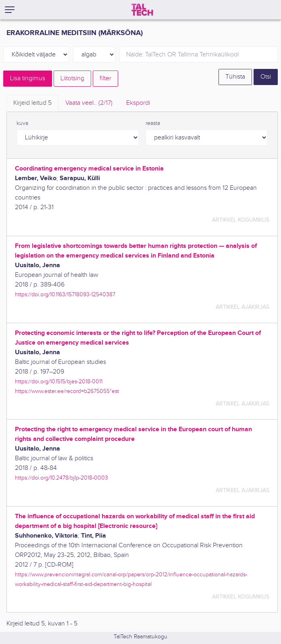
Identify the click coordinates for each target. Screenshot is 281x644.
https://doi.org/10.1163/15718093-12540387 (65, 294)
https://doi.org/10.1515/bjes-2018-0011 (59, 381)
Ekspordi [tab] (138, 103)
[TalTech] (142, 10)
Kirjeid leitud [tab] (32, 103)
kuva (22, 123)
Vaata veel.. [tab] (89, 103)
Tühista (235, 77)
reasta (153, 123)
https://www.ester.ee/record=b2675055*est (67, 391)
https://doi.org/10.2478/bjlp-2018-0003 (61, 478)
